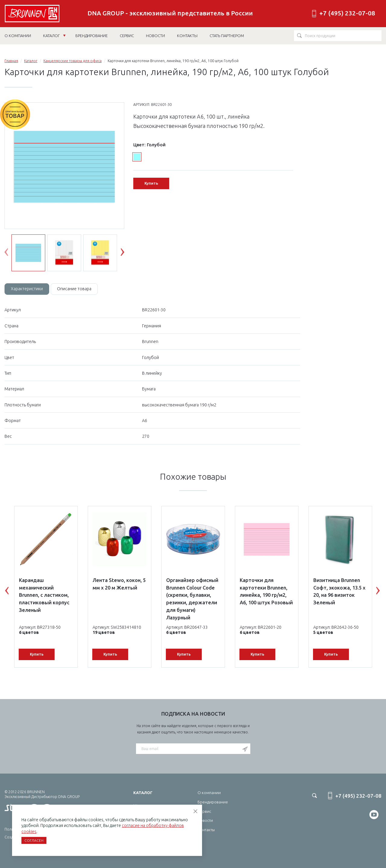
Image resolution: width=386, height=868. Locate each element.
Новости (205, 820)
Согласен (34, 840)
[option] (64, 166)
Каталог (54, 36)
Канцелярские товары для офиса (73, 61)
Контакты (206, 830)
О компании (209, 793)
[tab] (27, 289)
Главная (11, 61)
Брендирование (213, 802)
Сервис (204, 811)
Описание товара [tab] (74, 289)
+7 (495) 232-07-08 (347, 13)
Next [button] (127, 253)
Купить (151, 183)
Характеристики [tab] (27, 289)
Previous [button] (11, 253)
